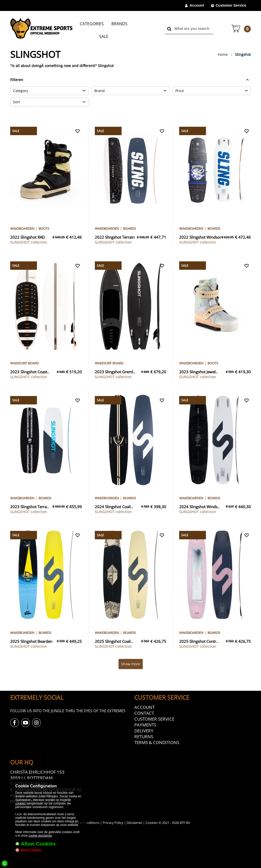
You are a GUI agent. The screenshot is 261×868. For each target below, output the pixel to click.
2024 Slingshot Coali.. (114, 507)
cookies (21, 803)
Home (223, 54)
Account (197, 5)
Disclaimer (134, 823)
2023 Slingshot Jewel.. (198, 372)
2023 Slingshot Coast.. (30, 372)
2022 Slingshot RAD (28, 237)
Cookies (152, 823)
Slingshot (243, 54)
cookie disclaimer (40, 836)
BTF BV (185, 823)
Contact (144, 713)
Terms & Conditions (157, 742)
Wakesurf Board (24, 363)
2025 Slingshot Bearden (31, 641)
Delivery (144, 731)
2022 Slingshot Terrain (115, 237)
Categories (92, 24)
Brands (119, 24)
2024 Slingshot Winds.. (199, 507)
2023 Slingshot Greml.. (115, 372)
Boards (129, 228)
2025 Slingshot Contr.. (199, 641)
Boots (44, 228)
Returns (144, 737)
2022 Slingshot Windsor (200, 237)
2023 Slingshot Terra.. (29, 507)
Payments (145, 725)
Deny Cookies (31, 850)
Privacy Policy (113, 823)
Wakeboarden (22, 228)
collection (29, 242)
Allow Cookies (38, 844)
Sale (104, 36)
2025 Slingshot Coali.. (114, 641)
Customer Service (231, 5)
